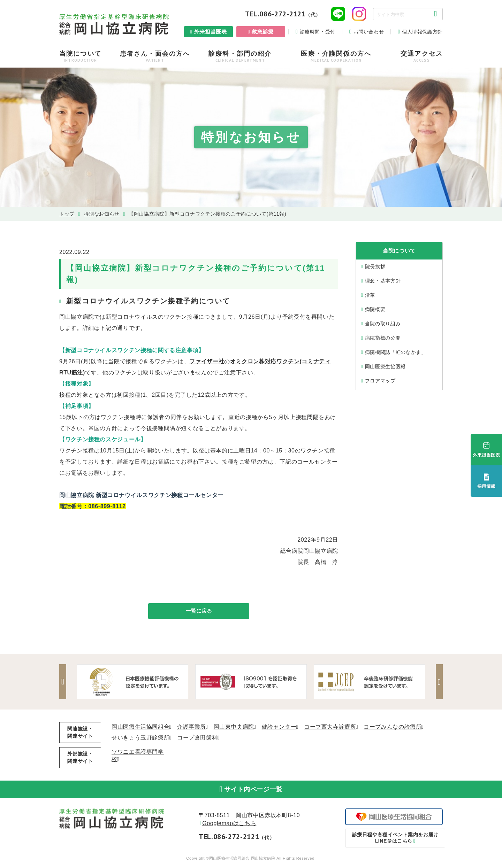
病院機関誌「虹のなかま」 (396, 352)
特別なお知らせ (101, 214)
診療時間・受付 (318, 32)
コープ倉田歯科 (197, 739)
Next (438, 683)
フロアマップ (380, 381)
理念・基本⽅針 (383, 281)
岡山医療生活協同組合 (140, 728)
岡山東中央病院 (234, 728)
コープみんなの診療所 (393, 728)
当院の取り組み (383, 324)
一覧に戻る (199, 611)
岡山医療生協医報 (385, 366)
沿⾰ (370, 295)
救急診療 (263, 32)
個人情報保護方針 (422, 32)
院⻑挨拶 (375, 266)
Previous (64, 683)
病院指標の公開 (383, 338)
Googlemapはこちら (229, 827)
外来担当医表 (211, 32)
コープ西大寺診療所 (330, 728)
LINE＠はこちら (394, 842)
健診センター (279, 728)
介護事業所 (192, 728)
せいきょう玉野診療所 (140, 739)
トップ (67, 214)
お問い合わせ (369, 32)
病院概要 (375, 309)
